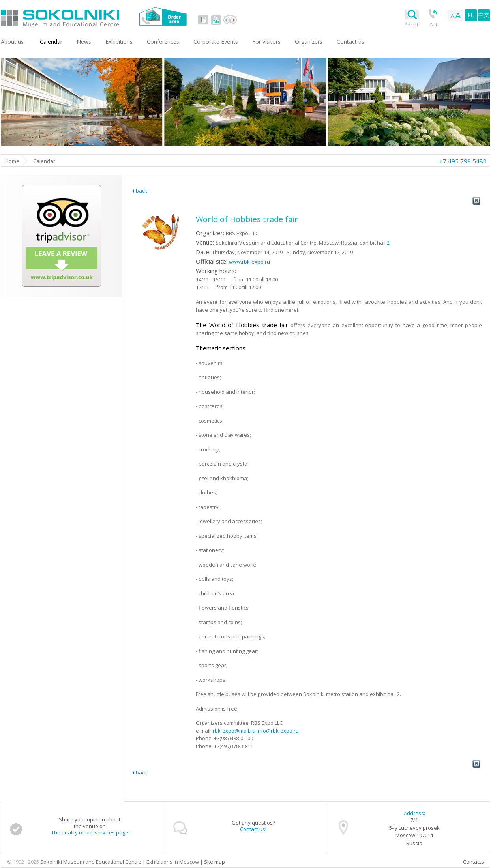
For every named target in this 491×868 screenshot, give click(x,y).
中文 (484, 15)
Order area (163, 16)
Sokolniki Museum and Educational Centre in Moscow (93, 16)
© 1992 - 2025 (24, 862)
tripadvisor (230, 20)
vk (203, 20)
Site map (215, 862)
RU (471, 15)
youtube (216, 20)
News (84, 42)
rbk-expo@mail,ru (234, 731)
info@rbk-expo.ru (278, 731)
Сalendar (51, 42)
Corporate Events (216, 42)
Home (12, 161)
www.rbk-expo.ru (249, 262)
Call (433, 25)
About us (12, 42)
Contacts (473, 862)
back (141, 191)
